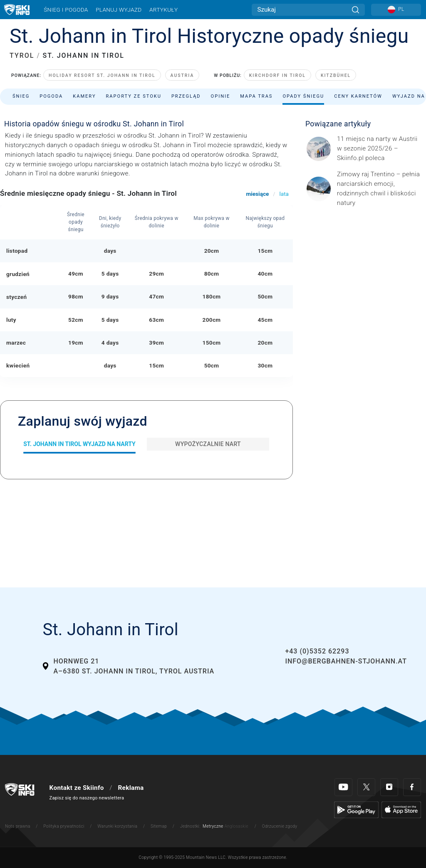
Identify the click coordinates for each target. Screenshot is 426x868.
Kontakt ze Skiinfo (77, 788)
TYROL (22, 55)
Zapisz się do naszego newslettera (87, 798)
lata (284, 194)
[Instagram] (389, 787)
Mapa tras (256, 96)
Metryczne (213, 826)
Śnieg (21, 96)
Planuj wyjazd (119, 10)
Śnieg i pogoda (66, 10)
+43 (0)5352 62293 (317, 651)
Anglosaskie (236, 826)
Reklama (131, 788)
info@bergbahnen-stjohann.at (346, 661)
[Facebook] (412, 787)
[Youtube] (343, 787)
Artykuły (163, 10)
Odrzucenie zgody (280, 826)
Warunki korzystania (117, 826)
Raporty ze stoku (134, 96)
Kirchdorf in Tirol (277, 75)
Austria (182, 75)
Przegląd (186, 96)
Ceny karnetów (358, 96)
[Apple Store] (401, 809)
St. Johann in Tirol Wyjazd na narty (79, 444)
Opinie (221, 96)
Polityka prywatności (64, 826)
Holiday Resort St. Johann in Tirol (102, 75)
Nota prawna (18, 826)
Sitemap (159, 826)
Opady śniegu (303, 96)
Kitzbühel (336, 75)
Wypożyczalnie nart (208, 444)
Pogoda (51, 96)
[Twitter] (366, 787)
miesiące (257, 194)
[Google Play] (356, 809)
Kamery (84, 96)
